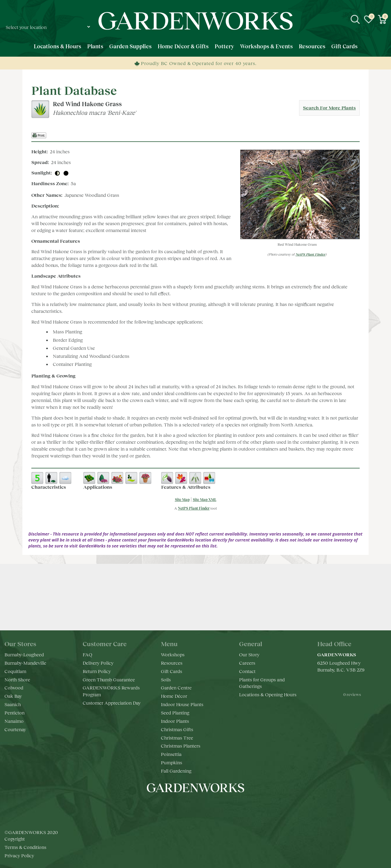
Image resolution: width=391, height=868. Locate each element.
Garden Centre (176, 687)
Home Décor (174, 696)
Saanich (13, 704)
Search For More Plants (329, 107)
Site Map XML (205, 500)
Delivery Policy (98, 663)
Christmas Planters (181, 746)
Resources (172, 663)
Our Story (249, 654)
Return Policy (97, 671)
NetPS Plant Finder (310, 254)
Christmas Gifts (177, 729)
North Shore (17, 679)
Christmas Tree (177, 738)
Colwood (14, 687)
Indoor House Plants (182, 704)
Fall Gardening (176, 771)
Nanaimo (14, 721)
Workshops (173, 654)
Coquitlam (15, 671)
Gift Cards (171, 671)
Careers (247, 663)
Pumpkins (171, 762)
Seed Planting (175, 712)
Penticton (14, 712)
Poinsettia (171, 754)
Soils (166, 679)
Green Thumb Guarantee (109, 679)
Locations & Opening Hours (268, 694)
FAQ (87, 654)
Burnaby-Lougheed (24, 654)
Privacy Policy (19, 855)
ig (190, 806)
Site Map (182, 500)
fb (178, 806)
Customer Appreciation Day (112, 703)
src (355, 19)
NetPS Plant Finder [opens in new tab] (194, 508)
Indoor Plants (175, 721)
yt (201, 806)
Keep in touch (196, 611)
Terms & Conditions (25, 847)
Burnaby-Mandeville (25, 663)
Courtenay (15, 729)
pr (213, 806)
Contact (247, 671)
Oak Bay (13, 696)
